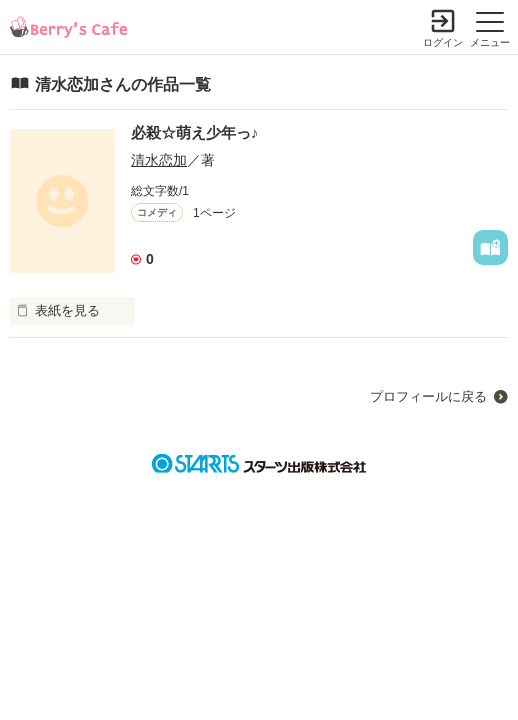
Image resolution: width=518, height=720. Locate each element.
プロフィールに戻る (428, 396)
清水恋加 (159, 160)
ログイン (443, 42)
